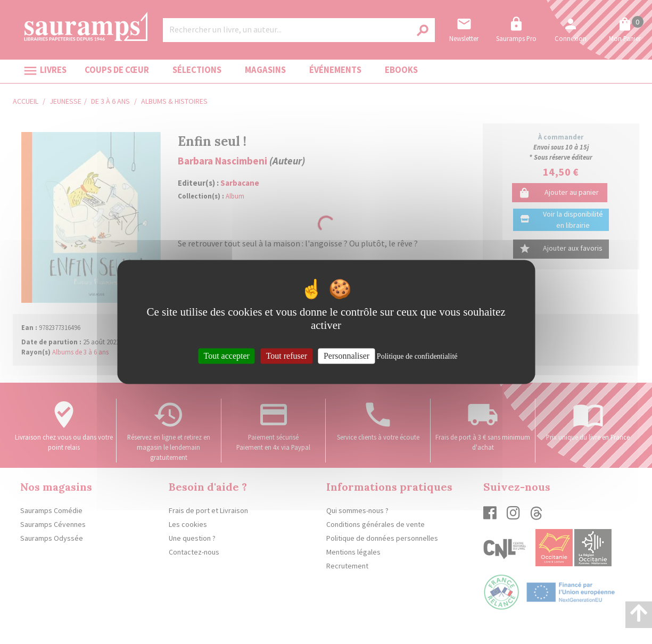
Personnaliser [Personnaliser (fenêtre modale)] (346, 356)
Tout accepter (227, 356)
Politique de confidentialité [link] (417, 356)
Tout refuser (287, 356)
